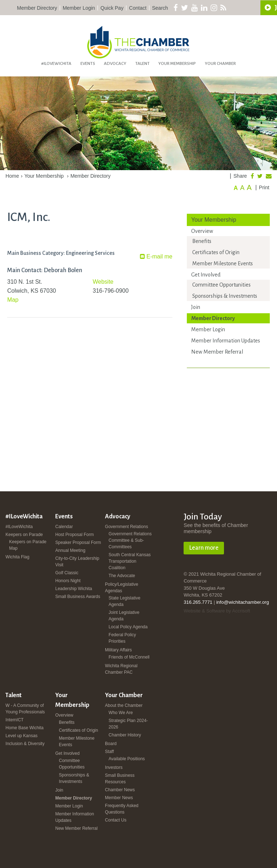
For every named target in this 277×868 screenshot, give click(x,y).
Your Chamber (220, 64)
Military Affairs (118, 650)
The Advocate (122, 576)
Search (160, 8)
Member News (119, 798)
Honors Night (68, 581)
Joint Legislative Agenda (124, 616)
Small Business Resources (120, 779)
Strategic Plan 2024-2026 (128, 724)
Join (196, 307)
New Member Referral (217, 352)
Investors (114, 767)
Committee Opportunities (221, 285)
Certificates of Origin (216, 252)
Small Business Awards (78, 597)
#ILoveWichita (56, 64)
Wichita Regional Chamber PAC (121, 669)
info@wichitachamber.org (242, 602)
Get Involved (206, 275)
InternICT (14, 720)
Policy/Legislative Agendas (122, 588)
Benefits (202, 241)
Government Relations (126, 527)
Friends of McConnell (129, 657)
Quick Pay (112, 8)
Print (264, 187)
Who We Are (121, 713)
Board (111, 744)
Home (12, 176)
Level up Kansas (21, 736)
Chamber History (125, 735)
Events (88, 64)
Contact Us (116, 820)
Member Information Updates (226, 341)
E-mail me (156, 256)
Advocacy (115, 64)
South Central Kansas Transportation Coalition (130, 561)
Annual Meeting (70, 550)
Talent (142, 64)
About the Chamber (124, 705)
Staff (109, 752)
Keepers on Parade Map (28, 545)
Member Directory (37, 8)
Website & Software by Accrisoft (217, 611)
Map (13, 300)
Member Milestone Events (223, 263)
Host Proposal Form (74, 535)
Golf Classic (67, 573)
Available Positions (127, 759)
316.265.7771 (198, 602)
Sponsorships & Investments (225, 296)
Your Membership (177, 64)
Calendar (64, 527)
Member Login (79, 8)
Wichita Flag (17, 557)
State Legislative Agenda (124, 601)
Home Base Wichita (24, 728)
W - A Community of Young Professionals (25, 709)
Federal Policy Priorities (122, 638)
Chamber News (120, 790)
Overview (202, 231)
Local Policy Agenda (128, 627)
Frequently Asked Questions (122, 809)
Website (103, 282)
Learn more (204, 548)
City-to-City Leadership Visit (77, 562)
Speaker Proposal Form (78, 542)
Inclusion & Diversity (25, 744)
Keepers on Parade (24, 535)
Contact (138, 8)
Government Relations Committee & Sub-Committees (130, 540)
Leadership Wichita (74, 589)
